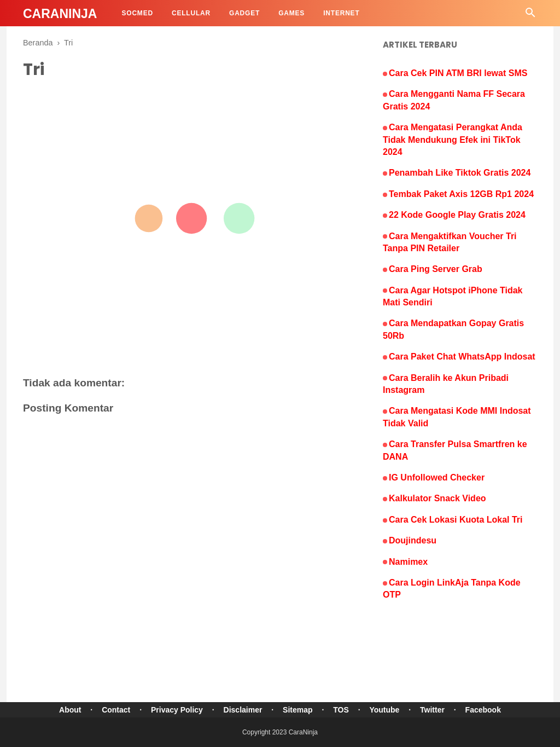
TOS (341, 710)
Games (291, 13)
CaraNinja (60, 14)
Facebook (483, 710)
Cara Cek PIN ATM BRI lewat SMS (458, 73)
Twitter (432, 710)
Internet (341, 13)
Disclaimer (243, 710)
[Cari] (530, 16)
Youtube (384, 710)
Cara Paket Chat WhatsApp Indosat (462, 357)
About (70, 710)
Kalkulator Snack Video (437, 498)
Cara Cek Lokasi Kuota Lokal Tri (456, 520)
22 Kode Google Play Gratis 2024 (457, 215)
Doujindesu (413, 540)
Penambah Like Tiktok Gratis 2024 (460, 173)
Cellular (191, 13)
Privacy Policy (177, 710)
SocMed (137, 13)
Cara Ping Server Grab (436, 269)
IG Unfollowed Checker (437, 477)
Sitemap (297, 710)
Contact (116, 710)
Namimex (408, 562)
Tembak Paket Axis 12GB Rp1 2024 (461, 194)
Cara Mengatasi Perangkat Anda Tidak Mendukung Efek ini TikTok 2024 (453, 140)
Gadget (244, 13)
